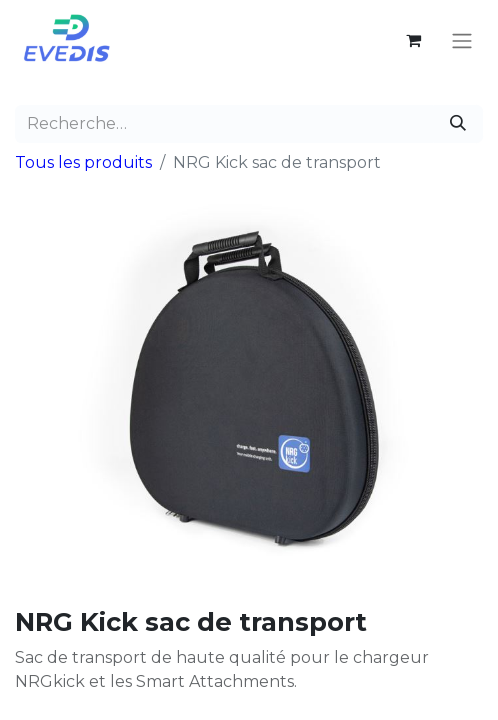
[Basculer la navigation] (462, 40)
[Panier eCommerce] (413, 40)
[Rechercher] (458, 124)
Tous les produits (83, 162)
